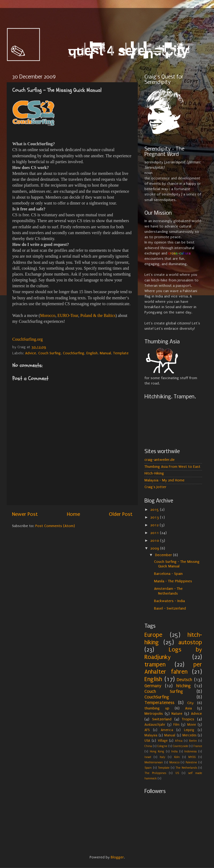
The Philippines (155, 773)
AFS (147, 730)
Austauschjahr (155, 725)
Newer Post (25, 514)
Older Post (121, 514)
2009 (155, 548)
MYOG (192, 757)
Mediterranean (154, 762)
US (177, 773)
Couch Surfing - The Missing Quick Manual (177, 564)
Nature (177, 714)
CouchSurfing (74, 353)
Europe (153, 635)
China (148, 746)
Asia (188, 708)
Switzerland (162, 719)
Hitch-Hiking (154, 473)
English (92, 353)
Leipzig (189, 730)
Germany (153, 686)
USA (147, 741)
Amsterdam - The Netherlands (168, 591)
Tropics (188, 719)
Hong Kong (157, 751)
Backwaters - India (169, 601)
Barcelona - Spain (168, 574)
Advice (31, 353)
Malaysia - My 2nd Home (165, 480)
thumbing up (157, 708)
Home (73, 514)
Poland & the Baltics (98, 315)
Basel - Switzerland (170, 608)
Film (176, 725)
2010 (155, 541)
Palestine (191, 762)
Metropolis (154, 714)
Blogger (117, 857)
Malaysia (151, 735)
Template (121, 353)
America (167, 730)
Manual (105, 353)
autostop (190, 642)
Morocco (48, 315)
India (174, 751)
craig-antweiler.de (160, 460)
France (198, 746)
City (190, 703)
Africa (179, 741)
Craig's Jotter (155, 487)
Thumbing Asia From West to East (172, 467)
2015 (155, 510)
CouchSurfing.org (28, 339)
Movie (192, 725)
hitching (184, 686)
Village (163, 741)
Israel (148, 757)
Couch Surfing (49, 353)
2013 (155, 517)
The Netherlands (186, 768)
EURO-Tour (68, 315)
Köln (177, 757)
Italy (163, 757)
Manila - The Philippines (173, 581)
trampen (155, 665)
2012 (155, 525)
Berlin (193, 741)
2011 (155, 533)
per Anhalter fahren (173, 668)
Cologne (162, 746)
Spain (148, 768)
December (164, 555)
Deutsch (184, 680)
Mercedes (189, 735)
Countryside (180, 746)
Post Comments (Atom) (55, 526)
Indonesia (190, 751)
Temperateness (159, 703)
